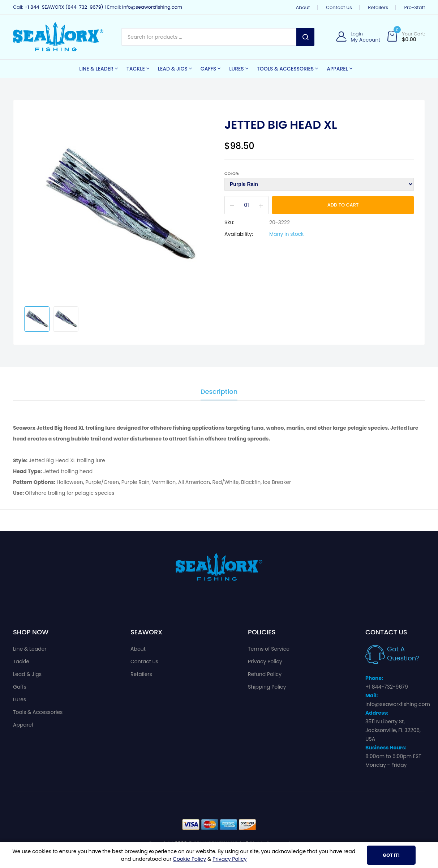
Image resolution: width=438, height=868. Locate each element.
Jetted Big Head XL (281, 125)
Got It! (391, 855)
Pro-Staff (415, 7)
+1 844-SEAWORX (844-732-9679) (64, 7)
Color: (232, 174)
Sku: (229, 222)
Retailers (378, 7)
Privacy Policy (265, 661)
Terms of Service (269, 649)
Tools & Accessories (38, 712)
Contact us (339, 7)
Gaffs (20, 687)
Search (305, 37)
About (303, 7)
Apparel (23, 725)
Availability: (239, 234)
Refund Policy (265, 674)
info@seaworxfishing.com (152, 7)
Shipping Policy (267, 687)
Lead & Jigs (27, 674)
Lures (20, 699)
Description (219, 392)
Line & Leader (30, 649)
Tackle (21, 661)
